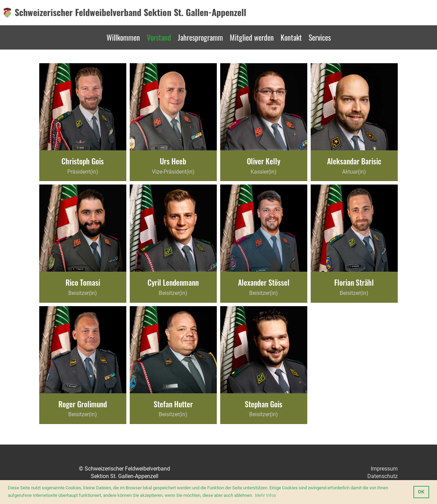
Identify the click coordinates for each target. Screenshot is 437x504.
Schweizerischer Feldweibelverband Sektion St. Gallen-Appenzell (130, 12)
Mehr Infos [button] (266, 495)
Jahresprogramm (200, 37)
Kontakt (291, 37)
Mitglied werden (252, 37)
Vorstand (159, 37)
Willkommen (123, 37)
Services (320, 37)
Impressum (384, 469)
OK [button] (421, 492)
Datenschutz (383, 476)
